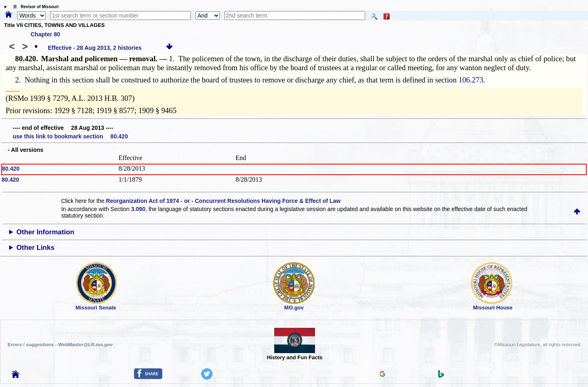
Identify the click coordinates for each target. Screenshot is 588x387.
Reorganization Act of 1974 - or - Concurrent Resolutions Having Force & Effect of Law (223, 201)
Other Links (35, 248)
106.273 (471, 80)
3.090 (138, 209)
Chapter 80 (45, 34)
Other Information (45, 232)
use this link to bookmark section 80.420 (70, 136)
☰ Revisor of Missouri (34, 7)
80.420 (11, 169)
